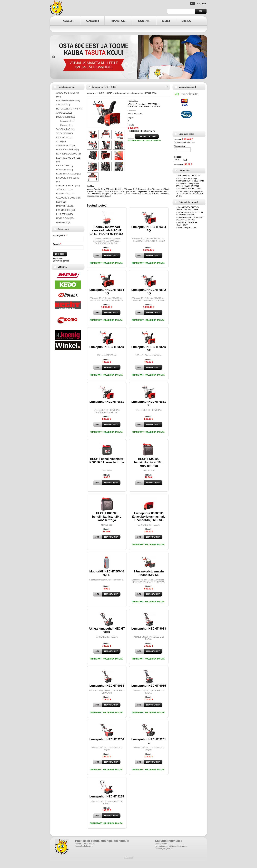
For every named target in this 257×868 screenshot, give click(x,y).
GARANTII (93, 21)
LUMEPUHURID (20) (65, 117)
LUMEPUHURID (104, 93)
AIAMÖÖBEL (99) (64, 113)
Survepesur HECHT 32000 (189, 189)
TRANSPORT (119, 21)
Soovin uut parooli (61, 261)
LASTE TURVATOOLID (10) (68, 174)
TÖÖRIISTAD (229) (65, 190)
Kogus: (130, 118)
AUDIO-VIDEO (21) (65, 137)
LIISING (187, 21)
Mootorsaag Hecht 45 (187, 228)
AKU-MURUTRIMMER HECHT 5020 (187, 224)
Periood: (178, 157)
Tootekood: (132, 111)
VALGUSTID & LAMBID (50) (69, 198)
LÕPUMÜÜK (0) (63, 222)
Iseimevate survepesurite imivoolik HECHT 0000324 (188, 185)
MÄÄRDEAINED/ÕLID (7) (67, 150)
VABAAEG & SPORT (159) (68, 186)
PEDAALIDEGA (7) (65, 166)
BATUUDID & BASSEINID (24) (68, 180)
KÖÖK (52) (61, 202)
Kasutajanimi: (60, 235)
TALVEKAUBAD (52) (65, 129)
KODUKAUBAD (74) (65, 194)
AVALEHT (69, 21)
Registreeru (58, 259)
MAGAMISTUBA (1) (65, 206)
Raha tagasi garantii (164, 848)
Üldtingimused (161, 844)
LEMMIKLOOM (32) (65, 218)
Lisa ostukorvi (111, 255)
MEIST (166, 21)
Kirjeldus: (90, 186)
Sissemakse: (180, 146)
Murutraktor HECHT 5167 (189, 176)
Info (98, 255)
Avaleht (91, 93)
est (193, 4)
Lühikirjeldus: (133, 101)
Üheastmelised (67, 125)
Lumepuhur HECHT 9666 (144, 93)
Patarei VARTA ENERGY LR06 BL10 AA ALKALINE (188, 208)
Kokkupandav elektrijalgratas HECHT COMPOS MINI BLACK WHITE (190, 194)
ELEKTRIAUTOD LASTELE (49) (68, 160)
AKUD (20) (61, 142)
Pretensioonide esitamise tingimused (171, 846)
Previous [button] (54, 57)
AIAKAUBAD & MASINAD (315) (68, 95)
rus (198, 4)
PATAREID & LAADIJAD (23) (69, 154)
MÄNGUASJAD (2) (64, 170)
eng (204, 4)
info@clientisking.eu (84, 846)
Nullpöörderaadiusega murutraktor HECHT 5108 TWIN (190, 180)
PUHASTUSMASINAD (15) (68, 101)
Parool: (57, 244)
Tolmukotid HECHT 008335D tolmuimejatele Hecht (189, 214)
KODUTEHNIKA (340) (66, 210)
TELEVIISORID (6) (64, 133)
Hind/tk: (131, 125)
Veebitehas (128, 858)
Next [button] (204, 57)
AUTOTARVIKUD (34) (66, 146)
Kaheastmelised (67, 121)
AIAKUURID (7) (63, 105)
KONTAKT (144, 21)
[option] (129, 57)
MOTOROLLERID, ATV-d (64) (69, 109)
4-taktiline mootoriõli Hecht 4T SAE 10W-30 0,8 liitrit (190, 219)
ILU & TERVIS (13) (64, 214)
